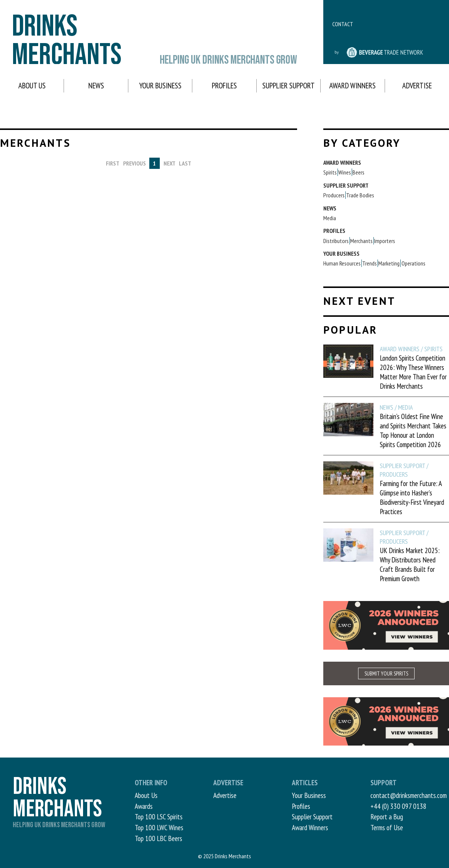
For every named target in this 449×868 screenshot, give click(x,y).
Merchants (361, 241)
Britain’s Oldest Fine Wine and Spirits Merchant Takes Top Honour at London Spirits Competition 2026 (413, 430)
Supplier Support (288, 86)
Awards (144, 806)
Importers (385, 241)
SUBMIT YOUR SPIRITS (386, 673)
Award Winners (352, 86)
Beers (358, 172)
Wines (345, 172)
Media (330, 218)
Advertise (417, 86)
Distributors (336, 241)
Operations (413, 263)
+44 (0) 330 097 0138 (398, 806)
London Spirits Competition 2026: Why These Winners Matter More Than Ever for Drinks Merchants (413, 372)
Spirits (330, 172)
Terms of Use (387, 827)
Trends (369, 263)
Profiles (224, 86)
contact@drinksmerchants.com (409, 795)
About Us (32, 86)
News (96, 86)
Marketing (389, 263)
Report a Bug (387, 817)
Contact (343, 24)
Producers (334, 195)
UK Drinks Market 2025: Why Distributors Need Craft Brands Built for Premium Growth (410, 564)
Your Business (160, 86)
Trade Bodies (360, 195)
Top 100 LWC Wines (159, 827)
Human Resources (342, 263)
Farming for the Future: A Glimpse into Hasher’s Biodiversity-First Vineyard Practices (412, 497)
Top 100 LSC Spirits (159, 817)
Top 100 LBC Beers (158, 838)
